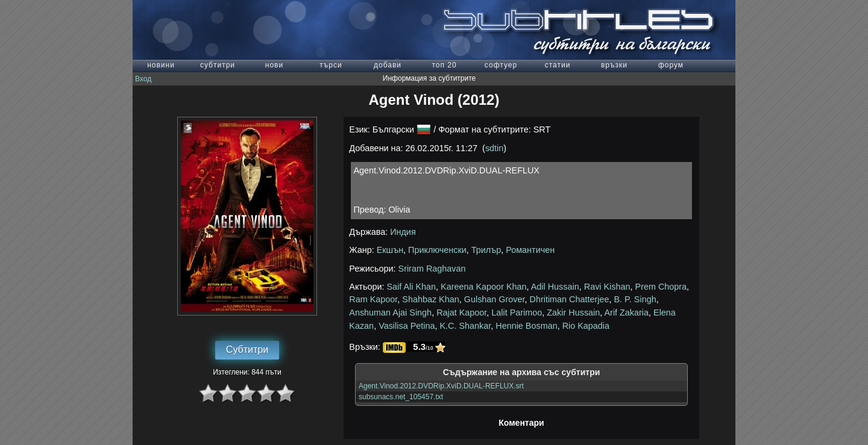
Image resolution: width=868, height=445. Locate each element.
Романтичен (530, 250)
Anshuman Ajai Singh (390, 313)
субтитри (218, 65)
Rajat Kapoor (461, 313)
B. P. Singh (635, 299)
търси (331, 65)
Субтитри (247, 350)
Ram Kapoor (373, 299)
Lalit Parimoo (517, 313)
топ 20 (444, 65)
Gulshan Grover (495, 299)
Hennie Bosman (526, 326)
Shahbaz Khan (430, 299)
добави (388, 65)
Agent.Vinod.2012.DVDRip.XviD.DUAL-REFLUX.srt (441, 386)
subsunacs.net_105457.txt (401, 397)
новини (161, 65)
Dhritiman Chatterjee (570, 299)
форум (671, 65)
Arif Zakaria (626, 313)
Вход (143, 79)
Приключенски (437, 250)
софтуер (501, 65)
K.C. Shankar (465, 326)
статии (558, 65)
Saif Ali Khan (412, 287)
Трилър (486, 250)
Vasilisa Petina (407, 326)
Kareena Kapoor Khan (483, 287)
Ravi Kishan (607, 287)
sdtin (494, 148)
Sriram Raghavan (432, 269)
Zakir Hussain (573, 313)
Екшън (390, 250)
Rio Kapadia (586, 326)
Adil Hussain (555, 287)
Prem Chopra (661, 287)
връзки (614, 65)
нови (274, 65)
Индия (403, 232)
